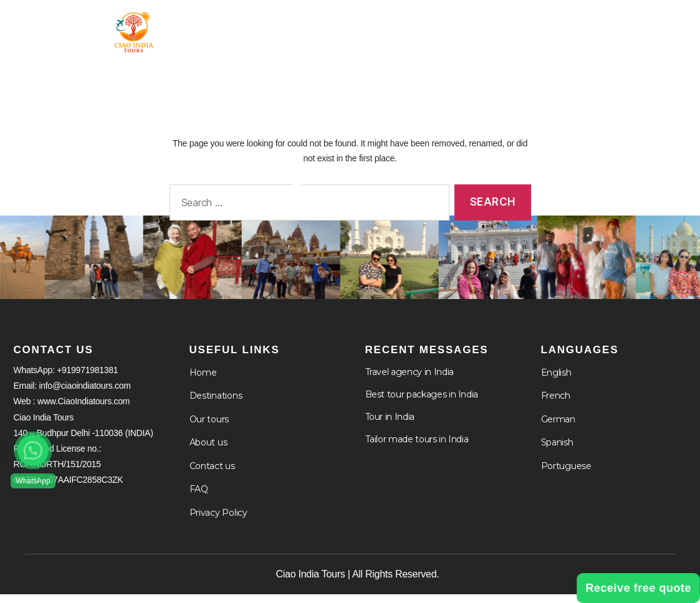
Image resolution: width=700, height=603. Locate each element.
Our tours (209, 427)
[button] (33, 450)
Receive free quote (638, 588)
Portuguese (566, 474)
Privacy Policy (218, 521)
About (574, 25)
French (556, 404)
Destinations (216, 404)
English (556, 381)
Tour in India (381, 25)
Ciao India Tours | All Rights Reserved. (358, 583)
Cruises (652, 25)
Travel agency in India (410, 380)
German (558, 427)
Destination (486, 25)
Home (304, 25)
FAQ (199, 498)
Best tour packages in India (422, 402)
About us (209, 451)
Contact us (212, 474)
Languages (644, 35)
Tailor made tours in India (417, 447)
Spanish (557, 451)
